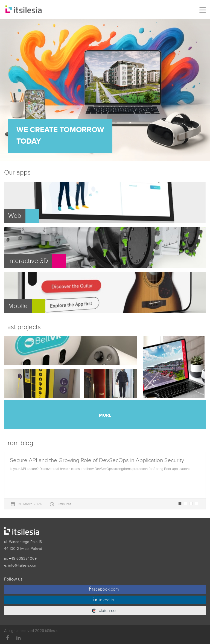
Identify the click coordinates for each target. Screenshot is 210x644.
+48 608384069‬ (23, 559)
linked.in (104, 600)
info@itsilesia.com (23, 565)
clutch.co (107, 611)
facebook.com (104, 589)
